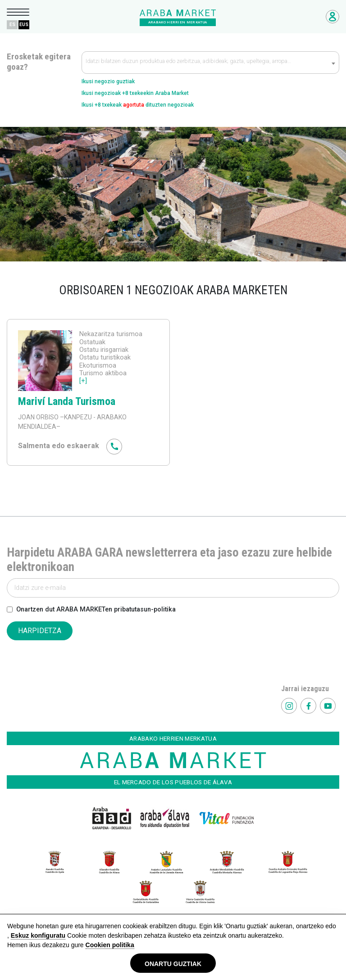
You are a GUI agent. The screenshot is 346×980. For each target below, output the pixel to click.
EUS (24, 25)
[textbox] (210, 63)
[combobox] (210, 63)
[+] (83, 381)
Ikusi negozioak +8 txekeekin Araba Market (135, 93)
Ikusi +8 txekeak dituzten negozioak (138, 105)
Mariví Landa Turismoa (67, 401)
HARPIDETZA (40, 631)
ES (12, 25)
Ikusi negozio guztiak (108, 81)
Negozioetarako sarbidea (332, 17)
